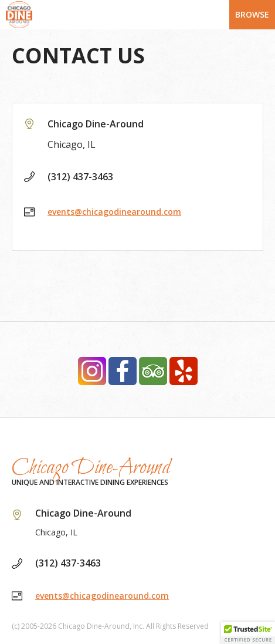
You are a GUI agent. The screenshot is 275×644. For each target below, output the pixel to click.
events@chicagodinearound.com (114, 212)
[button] (248, 633)
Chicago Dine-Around (91, 468)
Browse (252, 14)
